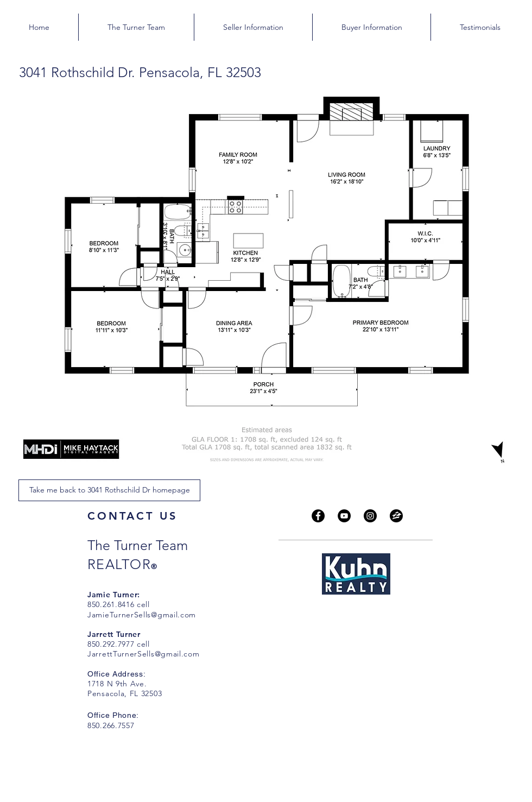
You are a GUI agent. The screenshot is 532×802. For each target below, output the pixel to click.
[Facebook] (318, 516)
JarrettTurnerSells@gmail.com (144, 654)
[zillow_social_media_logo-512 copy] (396, 516)
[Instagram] (370, 516)
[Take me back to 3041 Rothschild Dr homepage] (109, 490)
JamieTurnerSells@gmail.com (142, 615)
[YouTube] (344, 516)
